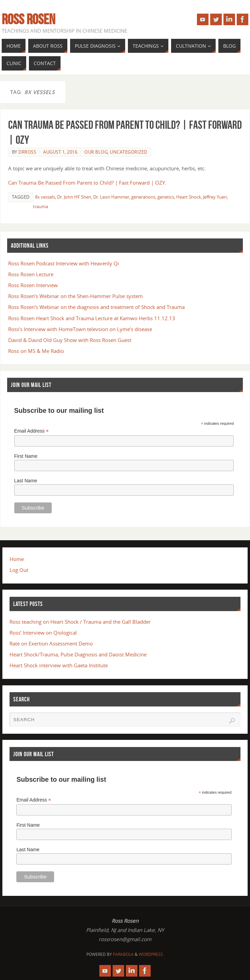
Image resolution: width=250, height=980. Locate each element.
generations (143, 197)
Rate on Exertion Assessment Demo (51, 643)
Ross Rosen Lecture (31, 274)
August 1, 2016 (60, 152)
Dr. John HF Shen (74, 197)
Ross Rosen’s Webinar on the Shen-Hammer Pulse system (76, 296)
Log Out (19, 570)
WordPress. (151, 954)
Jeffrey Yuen (215, 197)
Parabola (123, 954)
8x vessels (45, 197)
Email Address (32, 431)
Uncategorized (129, 152)
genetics (166, 197)
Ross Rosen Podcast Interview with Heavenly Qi (64, 263)
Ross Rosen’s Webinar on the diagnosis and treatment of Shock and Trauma (96, 307)
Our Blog (96, 152)
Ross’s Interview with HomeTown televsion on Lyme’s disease (80, 329)
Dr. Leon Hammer (111, 197)
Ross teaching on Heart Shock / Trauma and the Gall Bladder (80, 622)
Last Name (26, 481)
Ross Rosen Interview (33, 285)
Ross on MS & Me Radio (36, 351)
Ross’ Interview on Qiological (43, 633)
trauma (40, 206)
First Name (26, 456)
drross (27, 152)
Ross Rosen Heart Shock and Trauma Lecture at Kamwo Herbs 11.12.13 (92, 318)
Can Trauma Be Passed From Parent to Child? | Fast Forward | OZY (87, 183)
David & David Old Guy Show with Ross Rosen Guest (70, 340)
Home (17, 559)
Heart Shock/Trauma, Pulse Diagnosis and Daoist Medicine (78, 654)
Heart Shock (189, 197)
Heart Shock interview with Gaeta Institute (59, 665)
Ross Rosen (28, 19)
